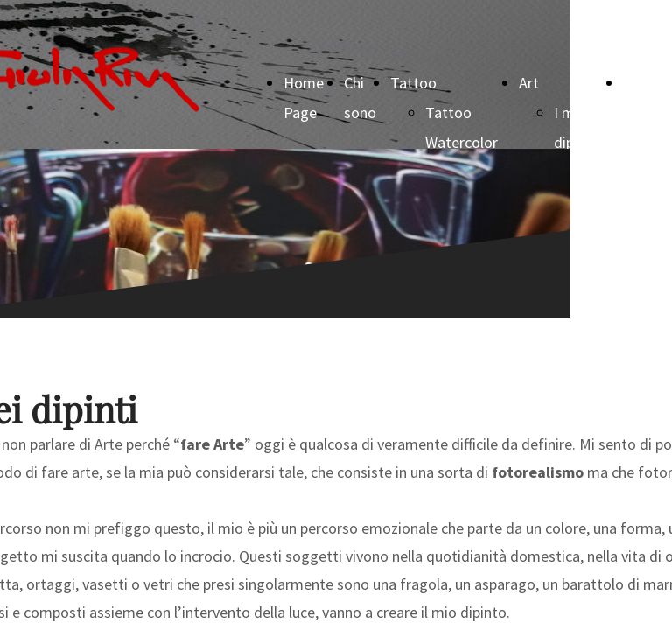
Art (529, 83)
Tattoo (413, 83)
